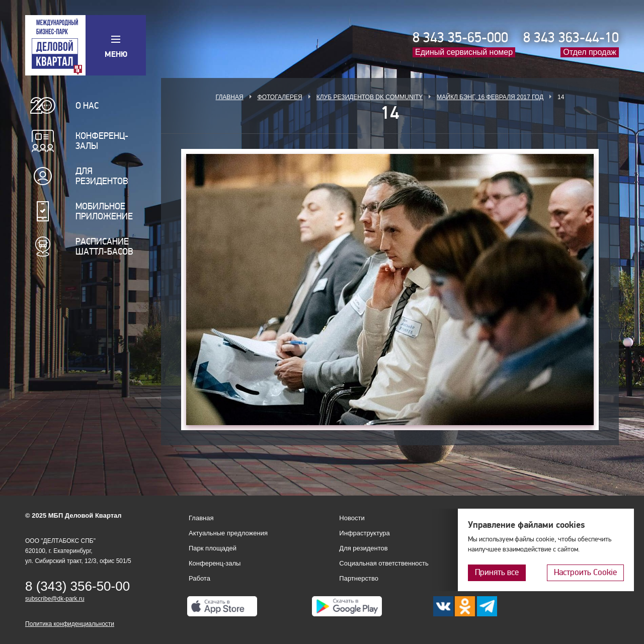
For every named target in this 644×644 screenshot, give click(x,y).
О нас (87, 106)
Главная (230, 97)
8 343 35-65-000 (460, 38)
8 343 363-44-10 (571, 38)
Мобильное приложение (104, 211)
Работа (199, 578)
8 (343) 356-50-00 (77, 586)
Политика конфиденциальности (70, 624)
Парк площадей (213, 548)
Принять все (497, 572)
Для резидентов (102, 176)
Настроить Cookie (585, 572)
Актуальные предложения (228, 533)
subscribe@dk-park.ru (55, 599)
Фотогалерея (280, 97)
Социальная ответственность (384, 563)
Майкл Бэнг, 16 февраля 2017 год (490, 97)
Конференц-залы (102, 141)
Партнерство (359, 578)
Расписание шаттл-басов (104, 247)
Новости (352, 518)
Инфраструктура (364, 533)
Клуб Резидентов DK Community (370, 97)
